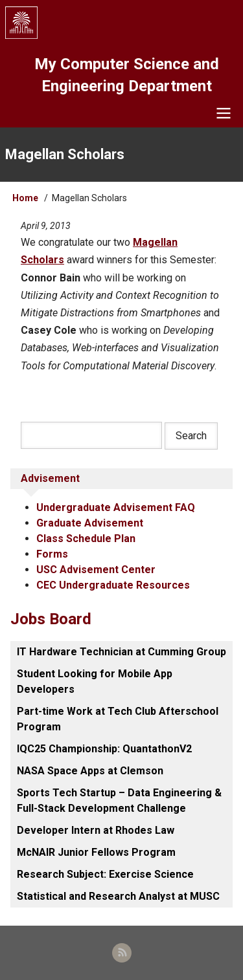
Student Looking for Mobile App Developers (95, 681)
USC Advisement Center (96, 570)
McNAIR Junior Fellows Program (96, 852)
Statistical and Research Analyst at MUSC (118, 896)
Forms (52, 554)
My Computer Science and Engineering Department (127, 75)
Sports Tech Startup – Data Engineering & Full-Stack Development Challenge (119, 800)
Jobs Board (51, 619)
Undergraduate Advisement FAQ (116, 507)
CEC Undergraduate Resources (113, 585)
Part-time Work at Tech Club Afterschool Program (118, 719)
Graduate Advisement (90, 523)
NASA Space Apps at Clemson (90, 771)
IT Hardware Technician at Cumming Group (121, 652)
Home (25, 198)
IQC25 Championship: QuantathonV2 (104, 749)
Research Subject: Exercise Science (105, 874)
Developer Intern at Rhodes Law (96, 830)
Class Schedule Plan (86, 539)
